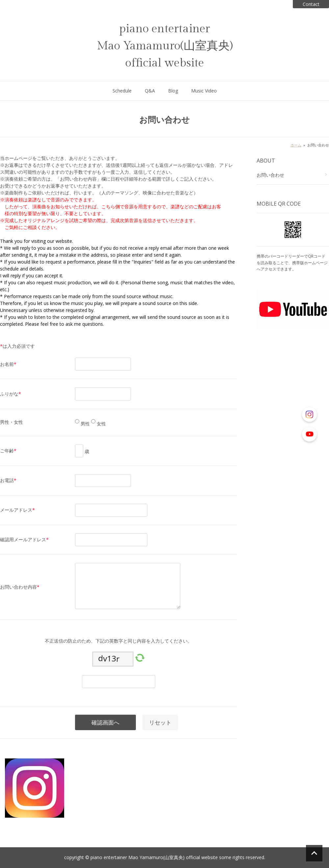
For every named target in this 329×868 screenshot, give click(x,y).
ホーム (296, 145)
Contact (311, 4)
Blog (173, 91)
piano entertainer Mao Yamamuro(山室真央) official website (165, 46)
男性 (85, 424)
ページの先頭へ (314, 853)
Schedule (122, 91)
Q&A (150, 91)
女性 (101, 424)
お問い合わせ (270, 175)
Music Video (204, 91)
